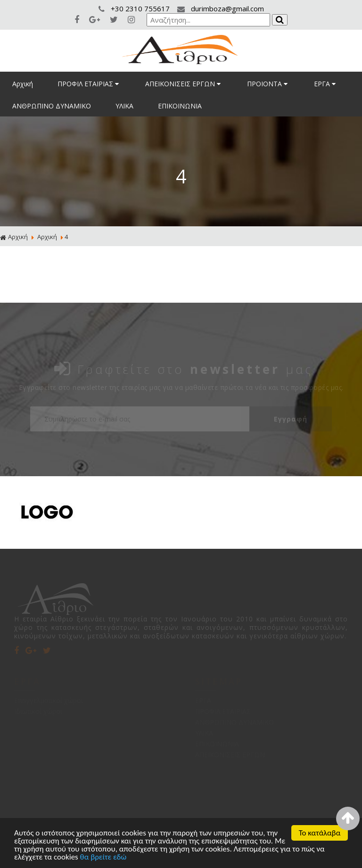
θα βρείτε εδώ (103, 858)
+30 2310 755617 (135, 8)
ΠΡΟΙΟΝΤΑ (268, 84)
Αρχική (23, 84)
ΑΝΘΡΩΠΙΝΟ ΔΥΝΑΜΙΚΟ (52, 106)
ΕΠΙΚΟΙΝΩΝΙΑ (180, 106)
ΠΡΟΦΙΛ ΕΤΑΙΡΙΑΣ (89, 84)
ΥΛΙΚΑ (124, 106)
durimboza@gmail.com (221, 8)
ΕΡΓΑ (326, 84)
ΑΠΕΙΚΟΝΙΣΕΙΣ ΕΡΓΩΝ (184, 84)
